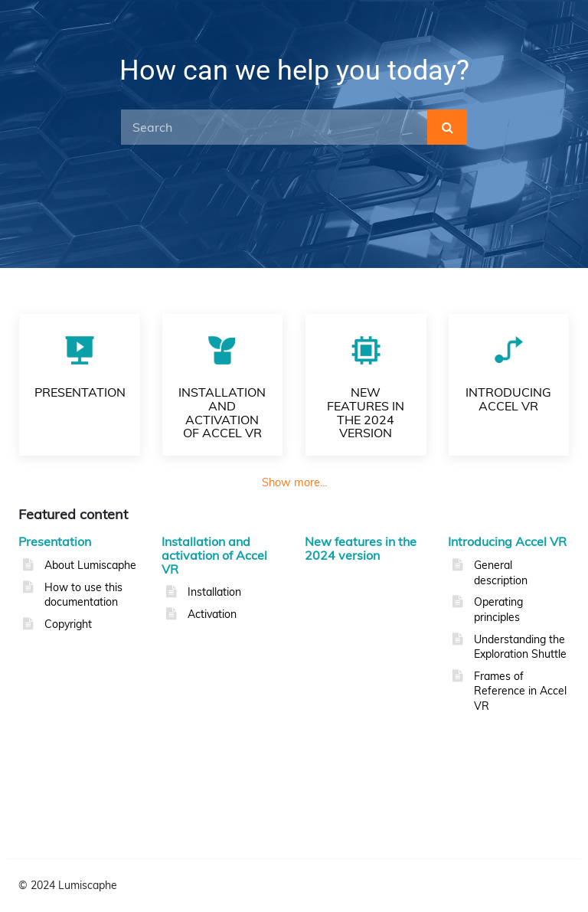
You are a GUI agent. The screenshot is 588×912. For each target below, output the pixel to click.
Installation (214, 592)
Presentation (55, 541)
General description (501, 573)
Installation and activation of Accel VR (214, 555)
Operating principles (498, 610)
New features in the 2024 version (361, 548)
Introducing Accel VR (507, 541)
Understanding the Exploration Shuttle (520, 647)
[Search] (274, 127)
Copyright (68, 624)
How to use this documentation (83, 595)
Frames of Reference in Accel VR (520, 691)
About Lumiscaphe (90, 565)
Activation (212, 614)
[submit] (447, 127)
